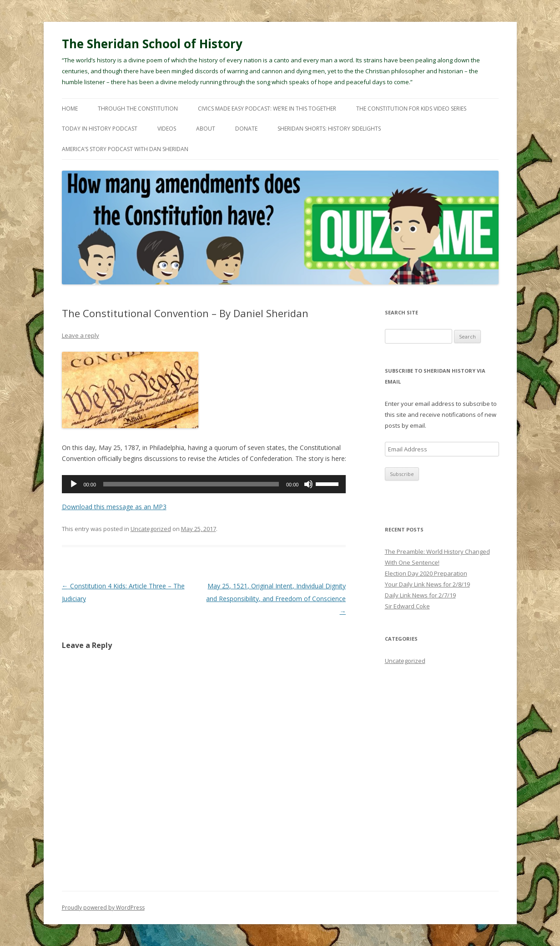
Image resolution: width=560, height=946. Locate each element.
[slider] (191, 484)
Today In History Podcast (100, 129)
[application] (204, 484)
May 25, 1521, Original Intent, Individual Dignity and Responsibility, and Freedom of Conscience (276, 599)
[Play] (74, 484)
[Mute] (308, 484)
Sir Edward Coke (407, 606)
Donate (246, 129)
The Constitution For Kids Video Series (411, 109)
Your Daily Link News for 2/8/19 (427, 584)
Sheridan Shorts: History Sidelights (329, 129)
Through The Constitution (138, 109)
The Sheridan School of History (152, 44)
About (206, 129)
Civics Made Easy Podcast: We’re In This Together (267, 109)
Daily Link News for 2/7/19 (420, 595)
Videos (167, 129)
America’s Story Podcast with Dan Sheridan (125, 149)
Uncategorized (151, 529)
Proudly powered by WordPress (103, 908)
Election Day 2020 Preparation (426, 573)
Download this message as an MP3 (114, 507)
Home (70, 109)
